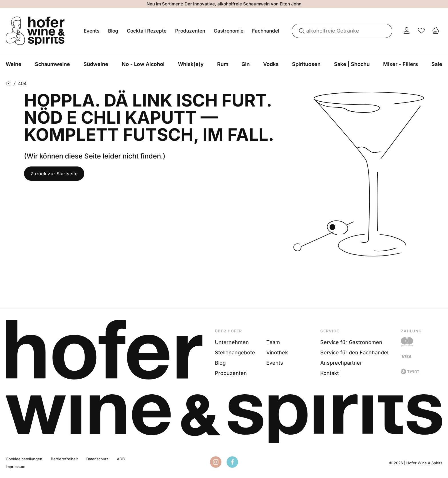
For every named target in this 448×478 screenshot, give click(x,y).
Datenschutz (97, 459)
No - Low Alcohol (143, 64)
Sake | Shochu (352, 64)
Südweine (96, 64)
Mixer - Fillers (401, 64)
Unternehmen (232, 342)
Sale (437, 64)
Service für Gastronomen (351, 342)
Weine (14, 64)
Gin (246, 64)
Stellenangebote (235, 353)
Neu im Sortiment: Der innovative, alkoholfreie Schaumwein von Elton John (224, 4)
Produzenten (190, 31)
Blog (113, 31)
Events (92, 31)
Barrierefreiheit (64, 459)
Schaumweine (52, 64)
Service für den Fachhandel (354, 353)
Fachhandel (266, 31)
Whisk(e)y (191, 64)
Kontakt (330, 373)
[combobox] (342, 31)
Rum (223, 64)
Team (273, 342)
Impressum (15, 467)
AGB (121, 459)
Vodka (271, 64)
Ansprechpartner (341, 363)
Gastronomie (229, 31)
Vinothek (277, 353)
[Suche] (300, 31)
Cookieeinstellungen (24, 459)
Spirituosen (306, 64)
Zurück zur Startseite (54, 174)
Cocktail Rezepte (147, 31)
